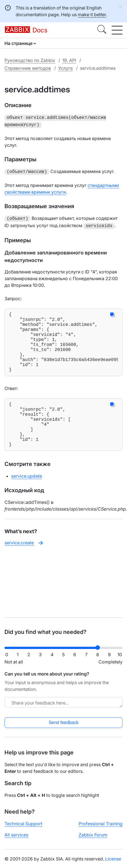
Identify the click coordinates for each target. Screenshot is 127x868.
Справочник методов (28, 68)
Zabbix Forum (93, 835)
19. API (69, 60)
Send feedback (64, 722)
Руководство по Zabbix (30, 60)
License (113, 859)
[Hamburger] (117, 30)
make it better (92, 15)
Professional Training (101, 824)
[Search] (102, 30)
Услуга (65, 68)
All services (16, 835)
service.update (27, 497)
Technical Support (23, 824)
